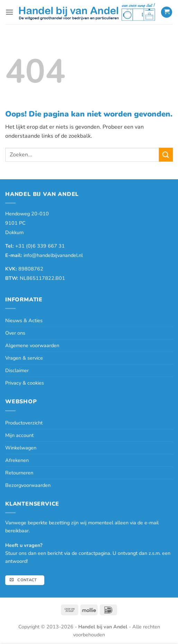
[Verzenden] (166, 154)
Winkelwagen (21, 448)
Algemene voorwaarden (32, 345)
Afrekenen (17, 460)
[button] (9, 12)
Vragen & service (24, 358)
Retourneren (19, 473)
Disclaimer (17, 370)
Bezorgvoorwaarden (28, 485)
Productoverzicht (24, 423)
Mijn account (19, 435)
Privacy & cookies (25, 383)
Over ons (15, 333)
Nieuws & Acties (24, 320)
